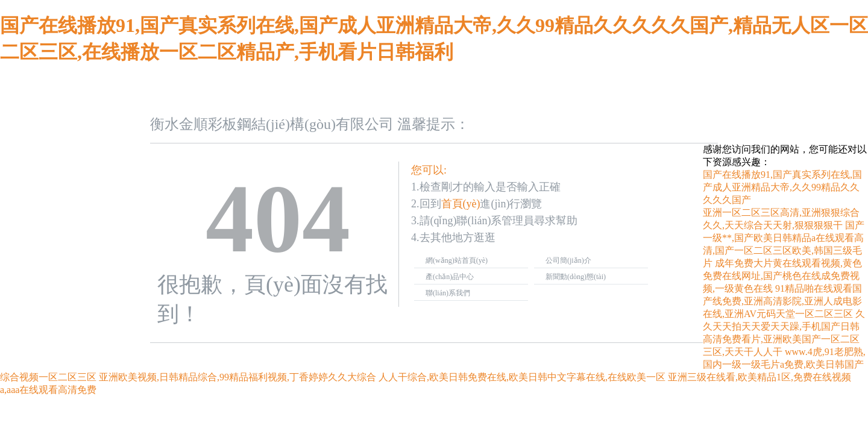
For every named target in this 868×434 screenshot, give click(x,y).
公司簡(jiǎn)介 (568, 260)
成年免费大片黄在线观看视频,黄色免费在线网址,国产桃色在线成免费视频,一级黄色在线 (782, 276)
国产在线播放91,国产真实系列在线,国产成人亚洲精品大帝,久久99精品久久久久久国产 (782, 187)
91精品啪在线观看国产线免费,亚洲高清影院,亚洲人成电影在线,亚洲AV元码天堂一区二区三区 (782, 301)
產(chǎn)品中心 (450, 277)
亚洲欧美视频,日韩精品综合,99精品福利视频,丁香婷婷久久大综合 (237, 377)
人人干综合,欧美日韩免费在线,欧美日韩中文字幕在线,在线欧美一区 (522, 377)
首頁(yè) (461, 204)
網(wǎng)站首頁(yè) (457, 260)
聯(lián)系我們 (448, 293)
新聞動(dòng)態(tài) (576, 277)
